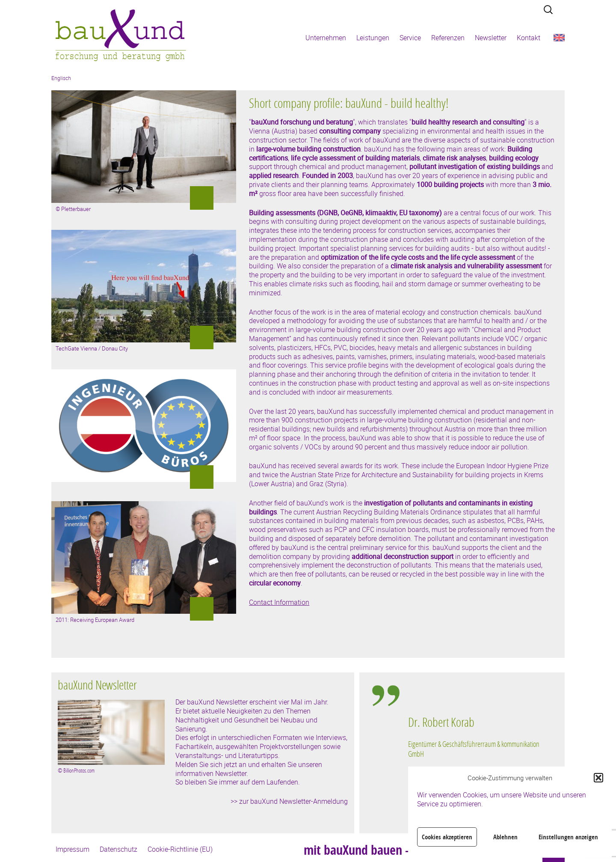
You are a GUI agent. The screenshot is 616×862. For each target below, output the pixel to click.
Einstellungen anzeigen (568, 837)
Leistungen (373, 38)
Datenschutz (118, 849)
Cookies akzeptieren (447, 837)
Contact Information (279, 602)
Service (410, 38)
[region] (477, 759)
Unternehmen (326, 38)
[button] (598, 778)
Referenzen (448, 38)
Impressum (73, 849)
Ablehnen (505, 837)
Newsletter (491, 38)
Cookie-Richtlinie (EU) (180, 849)
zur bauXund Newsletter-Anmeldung (293, 801)
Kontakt (529, 38)
